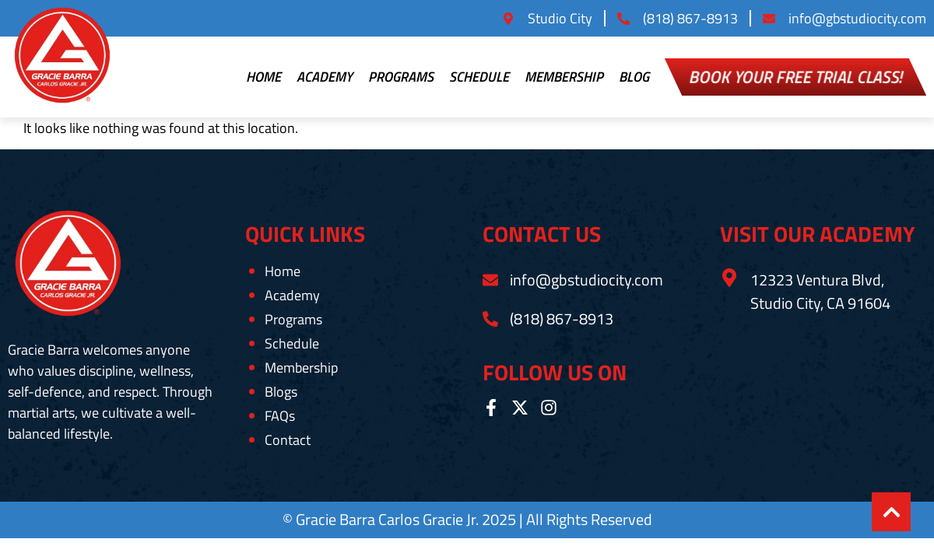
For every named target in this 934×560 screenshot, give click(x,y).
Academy (325, 77)
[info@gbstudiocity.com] (490, 280)
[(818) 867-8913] (490, 319)
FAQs (280, 416)
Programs (401, 77)
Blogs (281, 392)
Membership (564, 77)
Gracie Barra (337, 519)
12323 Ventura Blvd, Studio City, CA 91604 (820, 291)
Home (263, 77)
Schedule (479, 77)
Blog (634, 77)
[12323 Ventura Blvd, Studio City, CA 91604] (729, 278)
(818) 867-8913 (562, 318)
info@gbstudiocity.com (586, 280)
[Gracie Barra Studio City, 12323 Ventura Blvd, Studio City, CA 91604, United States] (823, 389)
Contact (288, 440)
